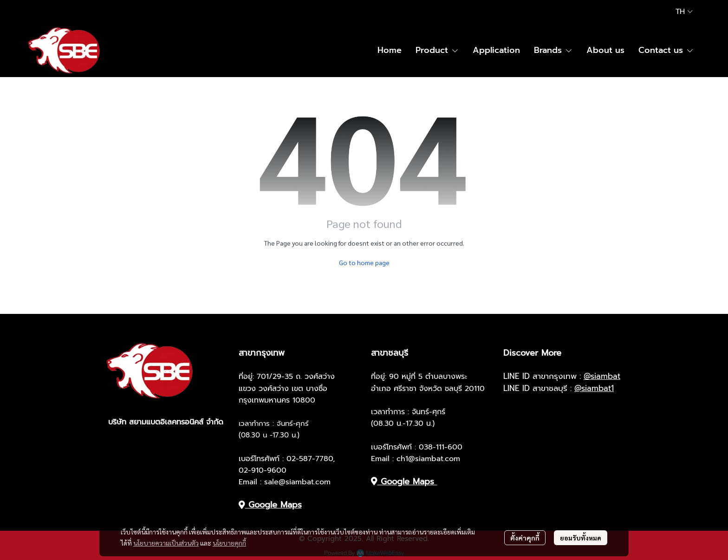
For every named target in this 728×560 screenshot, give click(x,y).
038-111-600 (441, 447)
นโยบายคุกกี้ (229, 543)
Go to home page (364, 262)
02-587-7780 (310, 459)
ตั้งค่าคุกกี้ (525, 538)
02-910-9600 (263, 470)
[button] (684, 12)
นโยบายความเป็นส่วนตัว (166, 543)
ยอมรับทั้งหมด (581, 538)
